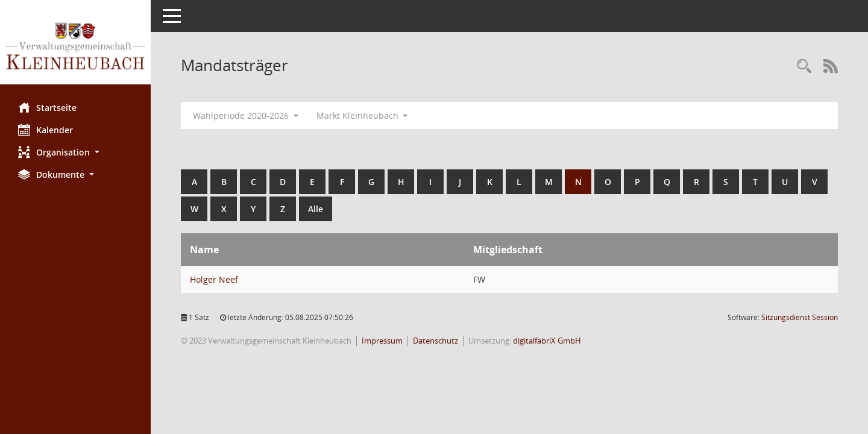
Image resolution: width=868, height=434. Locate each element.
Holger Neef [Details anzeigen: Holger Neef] (214, 279)
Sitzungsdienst (800, 317)
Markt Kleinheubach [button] (362, 115)
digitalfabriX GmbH (547, 341)
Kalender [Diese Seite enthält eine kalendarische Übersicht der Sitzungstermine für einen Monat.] (46, 130)
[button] (75, 152)
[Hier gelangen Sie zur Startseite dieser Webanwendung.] (75, 47)
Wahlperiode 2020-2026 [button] (246, 115)
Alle (316, 209)
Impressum (382, 341)
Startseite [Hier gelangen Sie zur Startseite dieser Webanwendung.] (47, 107)
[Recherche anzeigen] (804, 67)
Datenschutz (436, 341)
